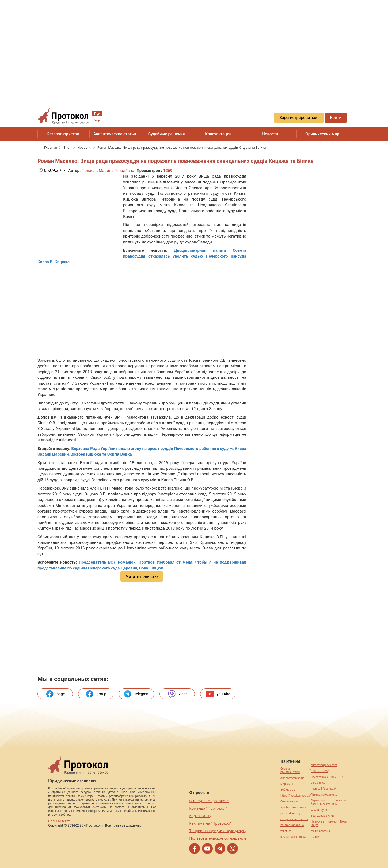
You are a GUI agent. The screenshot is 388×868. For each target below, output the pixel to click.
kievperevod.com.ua (293, 837)
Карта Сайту (200, 816)
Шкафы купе (319, 810)
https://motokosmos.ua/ (296, 796)
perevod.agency (290, 813)
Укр (97, 120)
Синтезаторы (289, 802)
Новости (270, 134)
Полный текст (59, 821)
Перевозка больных (324, 795)
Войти (336, 118)
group (96, 694)
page (55, 694)
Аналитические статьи (115, 134)
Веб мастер (288, 790)
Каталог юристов (63, 134)
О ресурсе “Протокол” (209, 801)
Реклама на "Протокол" (210, 823)
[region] (194, 48)
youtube (218, 694)
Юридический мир (322, 134)
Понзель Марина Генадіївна (108, 171)
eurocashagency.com (324, 765)
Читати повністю (142, 576)
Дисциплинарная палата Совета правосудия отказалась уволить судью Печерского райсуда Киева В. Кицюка (142, 256)
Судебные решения (167, 134)
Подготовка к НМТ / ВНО (327, 777)
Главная (51, 148)
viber (177, 694)
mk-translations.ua (292, 825)
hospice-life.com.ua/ (323, 789)
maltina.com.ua (320, 831)
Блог (68, 148)
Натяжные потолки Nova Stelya (329, 823)
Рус (97, 114)
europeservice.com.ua (294, 819)
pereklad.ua (318, 783)
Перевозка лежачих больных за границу (329, 802)
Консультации (218, 134)
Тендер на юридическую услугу (218, 831)
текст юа (286, 831)
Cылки (315, 837)
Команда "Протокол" (208, 808)
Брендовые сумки (322, 816)
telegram (136, 694)
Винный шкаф (320, 771)
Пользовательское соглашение (218, 838)
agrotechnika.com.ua (294, 807)
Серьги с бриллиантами (296, 770)
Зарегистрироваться (299, 118)
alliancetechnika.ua (292, 778)
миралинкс (288, 784)
